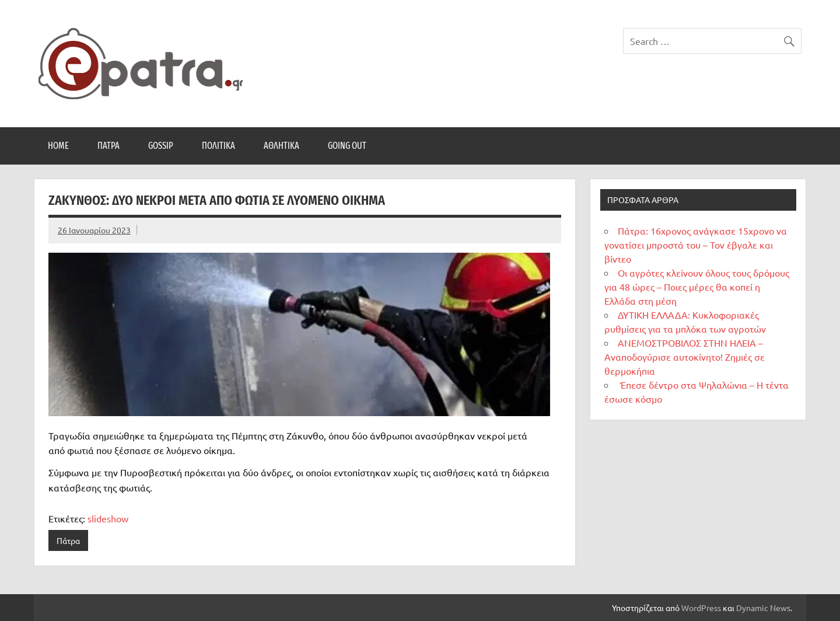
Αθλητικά (281, 146)
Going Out (347, 146)
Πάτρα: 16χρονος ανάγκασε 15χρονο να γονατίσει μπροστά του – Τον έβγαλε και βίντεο (696, 245)
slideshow (108, 518)
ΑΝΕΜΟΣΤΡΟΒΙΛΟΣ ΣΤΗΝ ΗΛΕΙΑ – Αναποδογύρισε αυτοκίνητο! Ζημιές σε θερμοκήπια (685, 357)
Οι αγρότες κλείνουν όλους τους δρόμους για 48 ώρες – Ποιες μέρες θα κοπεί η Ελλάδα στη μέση (697, 287)
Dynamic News (763, 608)
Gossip (161, 146)
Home (58, 146)
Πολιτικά (218, 146)
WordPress (701, 608)
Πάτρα (108, 146)
